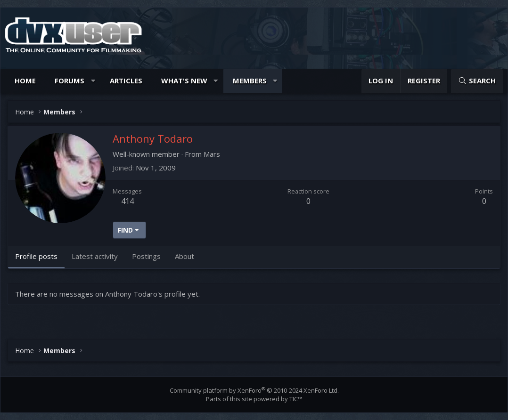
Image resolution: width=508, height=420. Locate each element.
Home (25, 81)
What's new (184, 81)
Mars (212, 154)
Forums (70, 81)
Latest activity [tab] (95, 256)
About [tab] (184, 256)
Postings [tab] (146, 256)
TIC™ (296, 399)
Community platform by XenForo (254, 390)
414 (127, 201)
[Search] (477, 81)
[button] (93, 81)
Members (250, 81)
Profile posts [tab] (36, 256)
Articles (126, 81)
